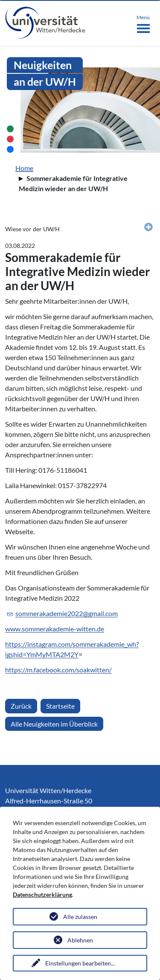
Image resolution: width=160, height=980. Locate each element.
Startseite (60, 706)
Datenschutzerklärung (42, 894)
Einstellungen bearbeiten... (80, 963)
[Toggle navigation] (143, 22)
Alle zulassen (80, 917)
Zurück (21, 706)
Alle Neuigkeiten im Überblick (54, 724)
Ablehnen (80, 940)
